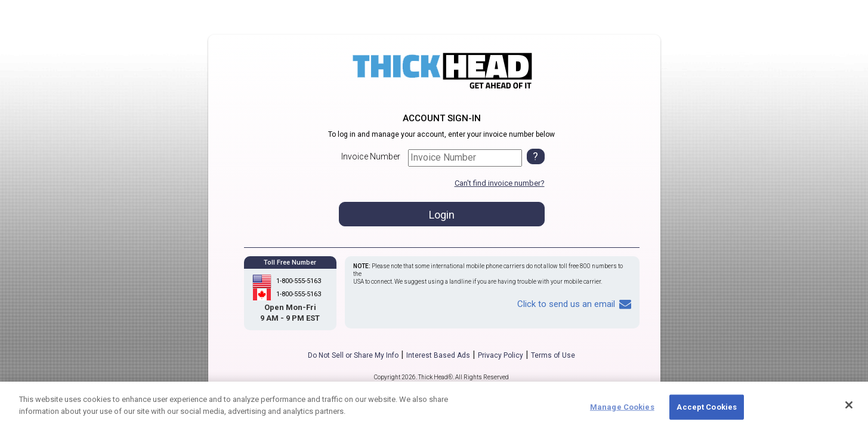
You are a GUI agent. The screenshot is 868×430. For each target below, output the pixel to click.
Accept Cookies (707, 412)
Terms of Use (553, 355)
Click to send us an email (574, 304)
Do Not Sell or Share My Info (353, 355)
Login (442, 215)
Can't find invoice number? (500, 183)
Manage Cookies (622, 412)
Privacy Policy (501, 355)
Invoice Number (371, 156)
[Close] (849, 410)
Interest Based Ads (438, 355)
